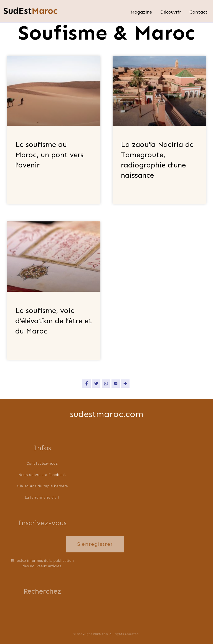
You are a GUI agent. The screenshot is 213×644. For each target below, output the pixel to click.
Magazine (141, 12)
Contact (198, 12)
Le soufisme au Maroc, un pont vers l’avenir (49, 155)
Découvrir (171, 12)
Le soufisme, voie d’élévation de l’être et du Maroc (54, 321)
